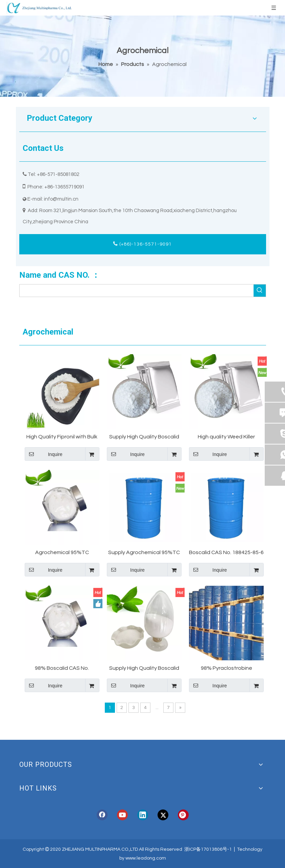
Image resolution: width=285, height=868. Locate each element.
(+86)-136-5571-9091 (142, 244)
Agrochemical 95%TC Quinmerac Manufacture (62, 553)
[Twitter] (163, 815)
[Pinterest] (183, 815)
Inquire (44, 454)
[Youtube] (122, 815)
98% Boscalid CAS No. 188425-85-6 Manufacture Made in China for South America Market (62, 669)
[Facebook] (102, 815)
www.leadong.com (146, 858)
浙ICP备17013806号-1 (208, 849)
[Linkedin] (143, 815)
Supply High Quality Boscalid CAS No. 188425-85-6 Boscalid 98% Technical (144, 669)
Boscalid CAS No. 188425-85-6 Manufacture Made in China (226, 553)
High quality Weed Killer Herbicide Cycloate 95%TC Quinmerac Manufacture (227, 437)
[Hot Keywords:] (260, 291)
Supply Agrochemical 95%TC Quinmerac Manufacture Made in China (144, 553)
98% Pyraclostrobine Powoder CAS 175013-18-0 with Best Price (227, 669)
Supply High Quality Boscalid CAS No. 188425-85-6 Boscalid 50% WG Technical (144, 437)
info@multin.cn (61, 199)
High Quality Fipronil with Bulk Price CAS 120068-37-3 (62, 437)
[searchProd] (137, 291)
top (271, 839)
